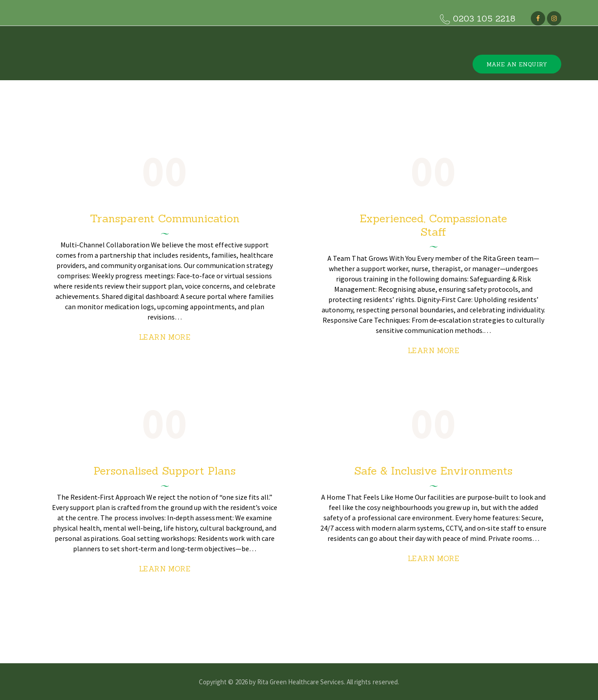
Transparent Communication (165, 218)
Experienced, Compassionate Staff (433, 225)
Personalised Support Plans (165, 471)
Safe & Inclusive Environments (433, 471)
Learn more (165, 337)
